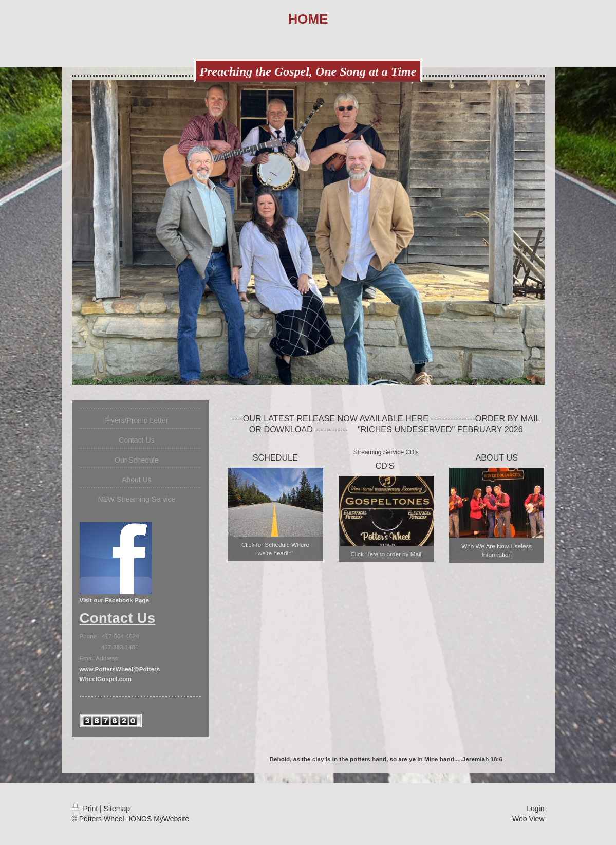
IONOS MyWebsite (159, 819)
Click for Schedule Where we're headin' (275, 549)
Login (535, 809)
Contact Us (118, 618)
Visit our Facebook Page (115, 600)
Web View (528, 819)
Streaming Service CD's (386, 452)
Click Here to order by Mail (386, 554)
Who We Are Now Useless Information (497, 550)
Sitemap (117, 809)
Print (86, 809)
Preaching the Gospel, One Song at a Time (308, 71)
